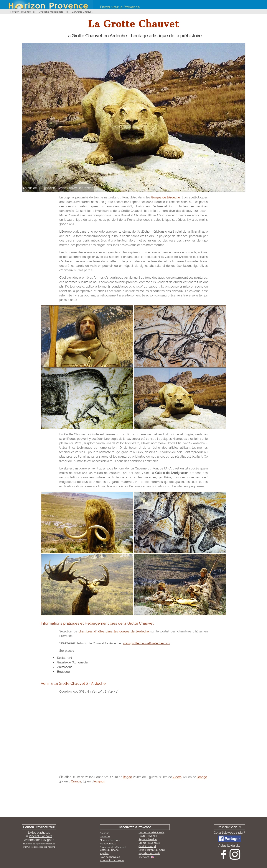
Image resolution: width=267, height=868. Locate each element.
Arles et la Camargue (112, 860)
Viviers (177, 777)
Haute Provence (148, 836)
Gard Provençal (147, 846)
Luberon (105, 837)
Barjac (127, 777)
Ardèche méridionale (51, 12)
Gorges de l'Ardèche (165, 197)
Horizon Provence (21, 12)
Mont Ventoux (108, 844)
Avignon (100, 781)
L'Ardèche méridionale (151, 832)
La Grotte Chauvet (82, 12)
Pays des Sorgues (110, 857)
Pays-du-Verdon (148, 839)
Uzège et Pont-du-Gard (152, 850)
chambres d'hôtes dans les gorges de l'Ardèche (114, 631)
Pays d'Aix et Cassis (149, 853)
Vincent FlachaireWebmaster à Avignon (39, 838)
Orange (202, 777)
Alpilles (104, 853)
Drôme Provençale (149, 843)
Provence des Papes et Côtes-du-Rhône (113, 849)
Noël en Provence (110, 840)
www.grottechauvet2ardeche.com (146, 643)
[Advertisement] (133, 801)
